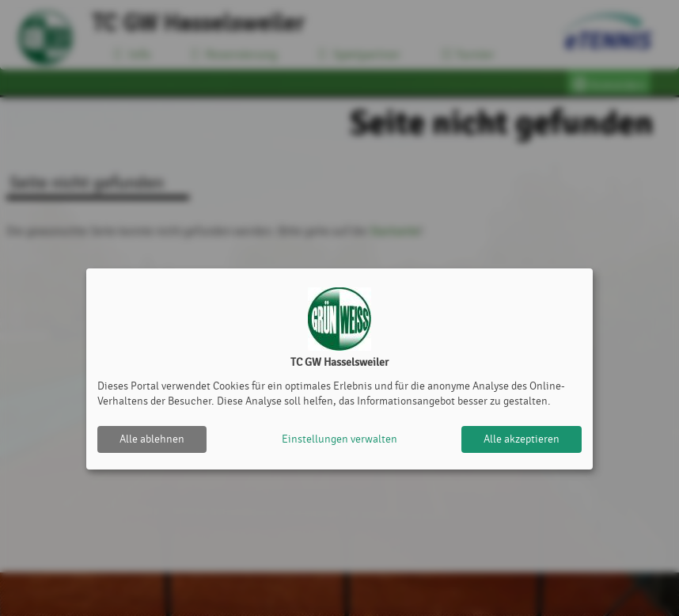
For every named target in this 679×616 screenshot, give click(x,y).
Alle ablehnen (152, 439)
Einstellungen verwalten (339, 439)
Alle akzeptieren (522, 439)
